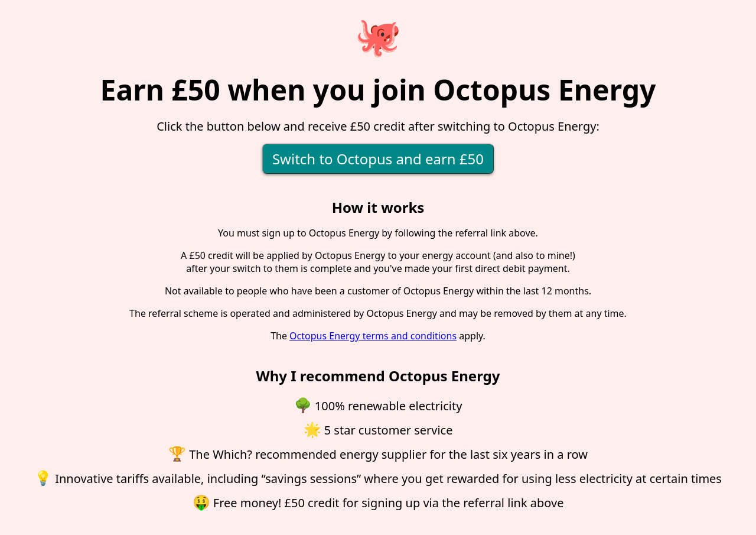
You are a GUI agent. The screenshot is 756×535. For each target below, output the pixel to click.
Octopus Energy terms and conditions (373, 336)
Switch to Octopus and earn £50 (378, 159)
